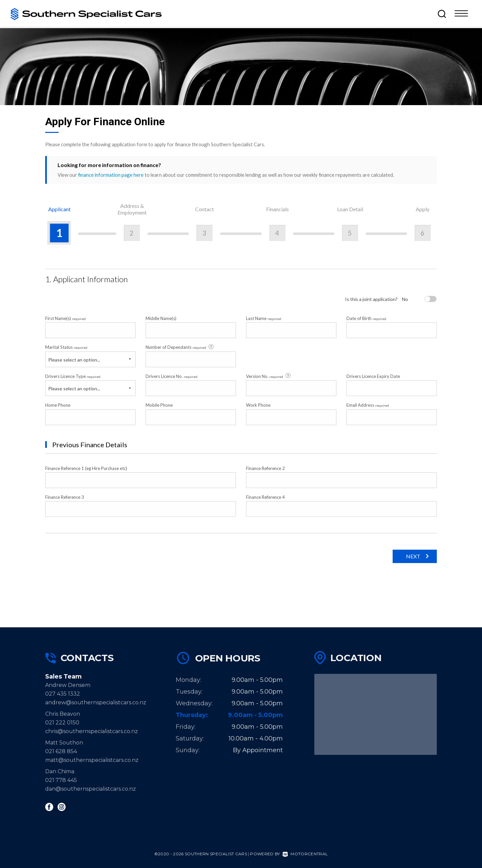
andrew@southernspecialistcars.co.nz (96, 702)
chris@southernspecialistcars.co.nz (94, 731)
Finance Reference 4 (265, 497)
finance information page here (111, 175)
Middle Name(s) (161, 318)
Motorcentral (305, 854)
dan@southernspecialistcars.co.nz (91, 789)
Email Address (368, 405)
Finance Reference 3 (65, 497)
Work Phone (258, 405)
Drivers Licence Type (73, 376)
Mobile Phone (159, 405)
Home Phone (58, 405)
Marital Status (66, 347)
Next (413, 556)
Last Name (264, 318)
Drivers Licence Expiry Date (373, 376)
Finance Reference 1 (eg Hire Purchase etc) (86, 468)
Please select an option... (74, 360)
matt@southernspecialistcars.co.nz (92, 760)
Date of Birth (366, 318)
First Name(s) (65, 318)
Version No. (269, 376)
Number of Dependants (180, 347)
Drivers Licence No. (172, 376)
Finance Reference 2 (265, 468)
